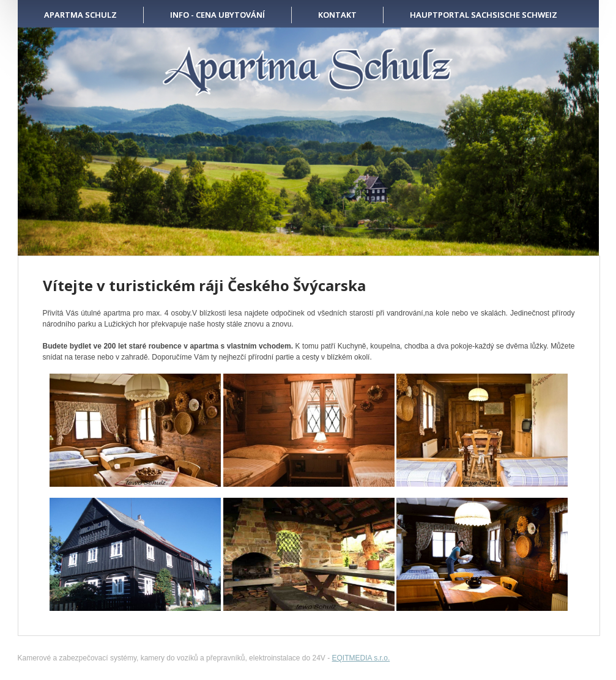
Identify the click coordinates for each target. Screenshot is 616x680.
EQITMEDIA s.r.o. (361, 658)
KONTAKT (337, 15)
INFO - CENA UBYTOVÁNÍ (217, 15)
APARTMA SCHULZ (80, 15)
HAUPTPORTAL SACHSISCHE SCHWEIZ (484, 15)
